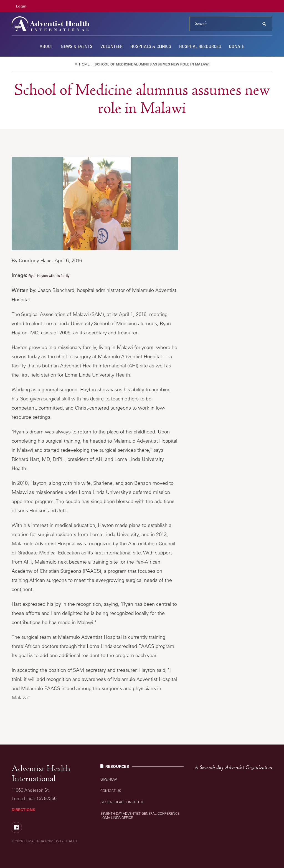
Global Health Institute (122, 802)
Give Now (109, 779)
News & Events (77, 46)
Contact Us (111, 791)
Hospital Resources (200, 46)
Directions (23, 810)
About (46, 46)
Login (21, 6)
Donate (237, 46)
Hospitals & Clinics (151, 46)
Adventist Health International (41, 774)
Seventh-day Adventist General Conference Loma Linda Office (140, 816)
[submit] (264, 24)
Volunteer (111, 46)
